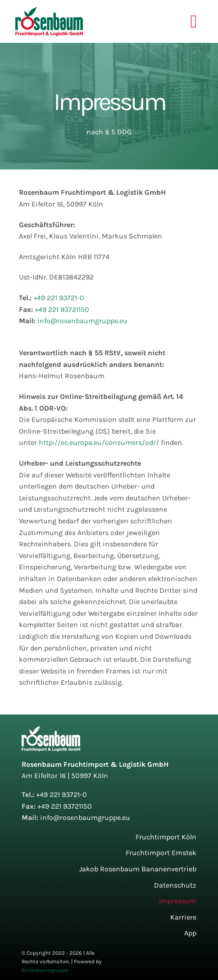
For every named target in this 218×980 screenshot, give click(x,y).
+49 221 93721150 (62, 309)
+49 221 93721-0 (59, 298)
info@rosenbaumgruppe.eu (82, 321)
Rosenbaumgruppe (45, 970)
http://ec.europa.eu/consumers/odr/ (99, 442)
